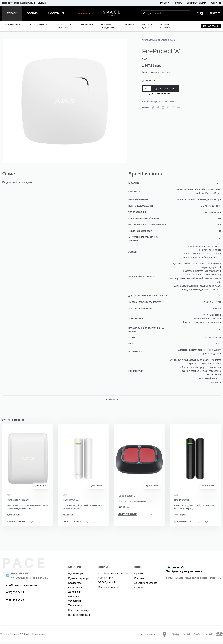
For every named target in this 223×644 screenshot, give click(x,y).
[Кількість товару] (147, 89)
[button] (84, 14)
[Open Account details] (215, 13)
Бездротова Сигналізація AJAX (158, 40)
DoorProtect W (70, 506)
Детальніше (40, 3)
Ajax (9, 501)
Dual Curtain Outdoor (18, 505)
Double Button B (127, 502)
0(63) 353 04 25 (15, 600)
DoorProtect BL (182, 507)
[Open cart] (200, 13)
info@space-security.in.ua (21, 585)
